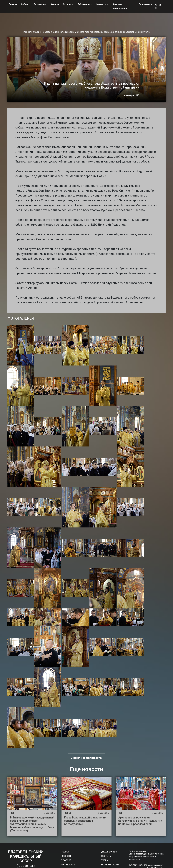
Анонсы (55, 4)
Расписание (40, 4)
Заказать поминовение (120, 6)
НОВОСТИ (66, 856)
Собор (37, 32)
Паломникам (145, 4)
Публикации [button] (85, 4)
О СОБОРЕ (66, 860)
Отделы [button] (68, 4)
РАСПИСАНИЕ (68, 865)
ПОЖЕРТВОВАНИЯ (111, 865)
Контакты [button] (102, 4)
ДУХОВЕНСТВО (109, 852)
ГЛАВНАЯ (65, 852)
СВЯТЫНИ (106, 856)
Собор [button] (25, 4)
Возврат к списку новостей (87, 758)
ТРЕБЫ (105, 860)
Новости (46, 32)
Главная (13, 4)
